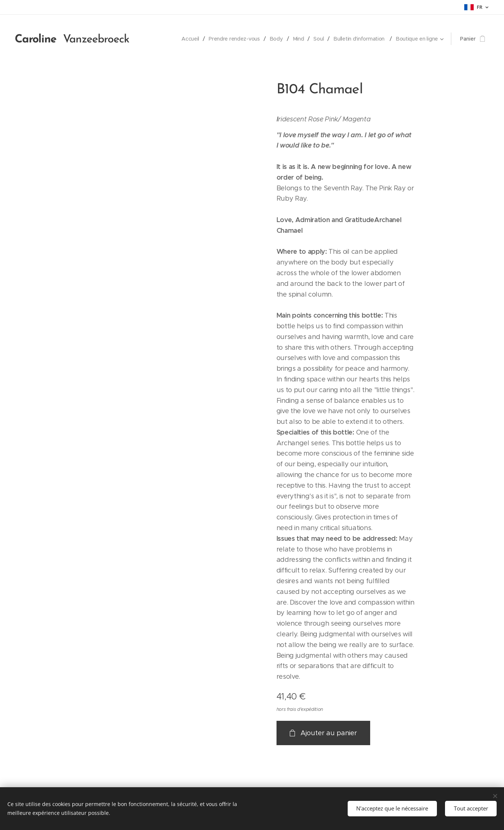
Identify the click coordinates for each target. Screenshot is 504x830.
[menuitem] (187, 39)
